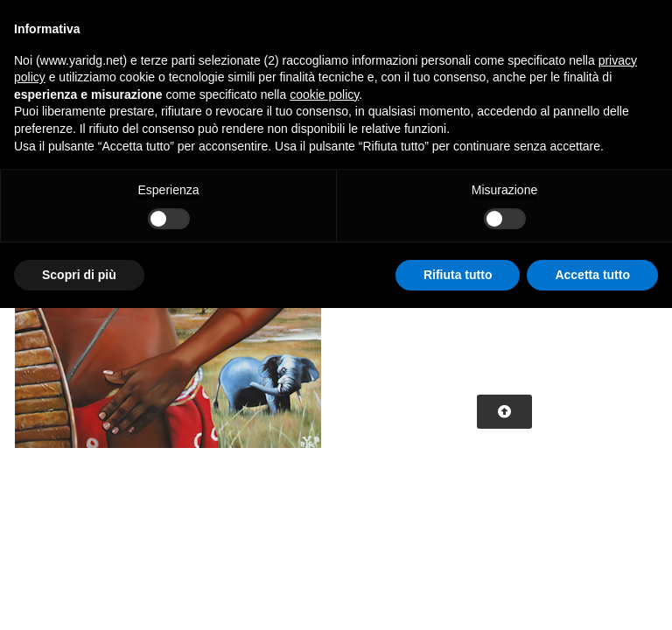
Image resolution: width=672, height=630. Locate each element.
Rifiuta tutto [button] (458, 275)
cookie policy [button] (324, 94)
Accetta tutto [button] (592, 275)
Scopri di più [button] (79, 275)
